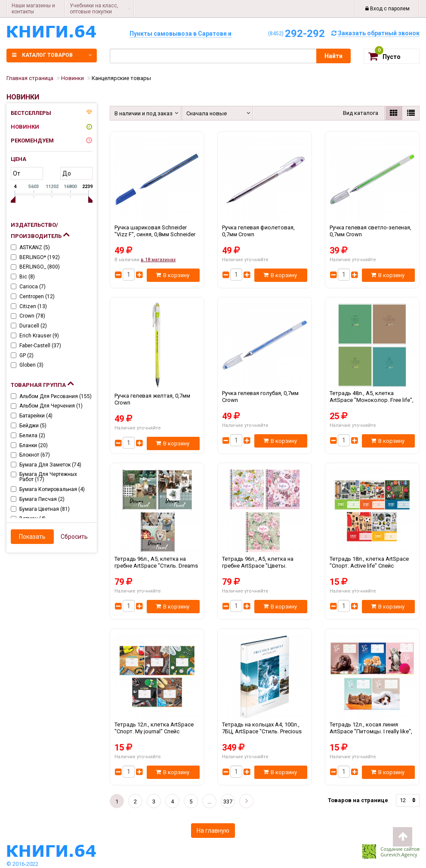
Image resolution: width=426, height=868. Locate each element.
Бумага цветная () (45, 509)
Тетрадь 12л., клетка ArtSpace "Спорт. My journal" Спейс (157, 731)
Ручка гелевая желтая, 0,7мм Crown (157, 402)
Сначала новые (207, 113)
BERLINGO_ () (40, 267)
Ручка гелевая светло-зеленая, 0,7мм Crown (372, 234)
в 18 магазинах (158, 260)
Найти (333, 56)
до (67, 173)
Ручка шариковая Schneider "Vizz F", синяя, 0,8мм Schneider (157, 234)
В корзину (173, 275)
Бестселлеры (31, 113)
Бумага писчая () (42, 499)
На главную (213, 831)
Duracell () (33, 326)
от (17, 173)
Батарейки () (36, 416)
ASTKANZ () (35, 247)
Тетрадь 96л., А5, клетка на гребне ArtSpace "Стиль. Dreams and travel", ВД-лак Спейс (157, 565)
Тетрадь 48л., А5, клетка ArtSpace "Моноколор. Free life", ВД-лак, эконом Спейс (372, 400)
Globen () (31, 365)
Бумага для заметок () (50, 465)
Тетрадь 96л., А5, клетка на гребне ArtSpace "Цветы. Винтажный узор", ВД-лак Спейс (265, 565)
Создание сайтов (400, 849)
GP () (26, 355)
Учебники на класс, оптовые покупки (94, 9)
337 (228, 802)
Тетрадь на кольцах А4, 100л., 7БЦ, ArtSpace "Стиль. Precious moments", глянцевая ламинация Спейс (265, 731)
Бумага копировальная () (52, 489)
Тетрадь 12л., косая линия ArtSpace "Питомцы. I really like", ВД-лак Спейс (372, 731)
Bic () (27, 277)
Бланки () (34, 445)
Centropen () (37, 297)
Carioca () (32, 287)
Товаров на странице (358, 800)
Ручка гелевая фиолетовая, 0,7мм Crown (265, 234)
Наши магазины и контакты (33, 9)
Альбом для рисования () (56, 396)
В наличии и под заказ (142, 113)
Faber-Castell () (40, 346)
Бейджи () (33, 426)
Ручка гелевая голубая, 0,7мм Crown (265, 400)
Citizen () (33, 306)
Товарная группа (42, 383)
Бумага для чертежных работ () (48, 477)
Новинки (25, 127)
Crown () (32, 316)
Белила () (32, 436)
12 (403, 800)
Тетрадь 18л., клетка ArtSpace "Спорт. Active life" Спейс (372, 565)
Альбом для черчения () (51, 406)
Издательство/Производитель (40, 230)
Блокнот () (35, 455)
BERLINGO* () (40, 257)
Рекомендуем (32, 141)
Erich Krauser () (39, 336)
